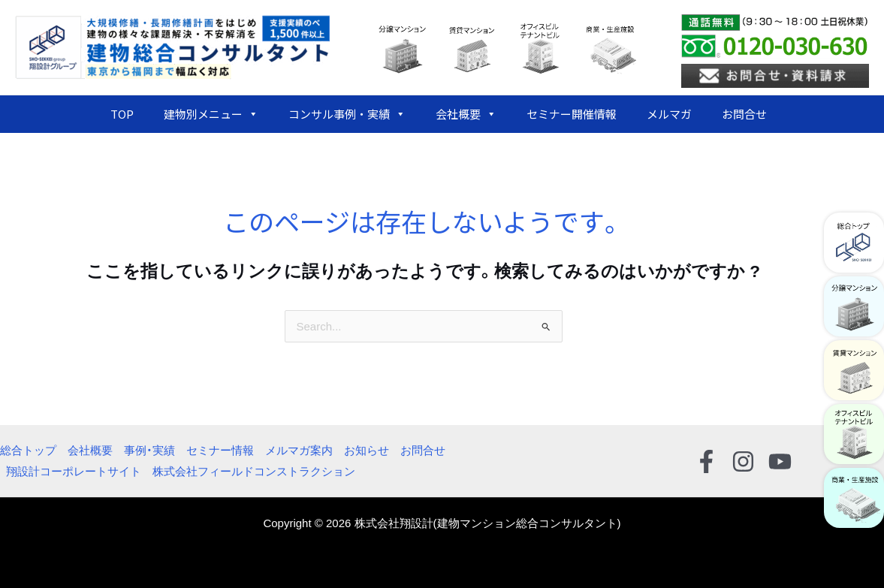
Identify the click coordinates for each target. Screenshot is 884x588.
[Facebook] (706, 461)
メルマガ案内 (299, 450)
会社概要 (466, 114)
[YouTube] (780, 461)
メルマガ (669, 114)
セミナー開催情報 (572, 114)
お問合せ (744, 114)
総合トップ (28, 450)
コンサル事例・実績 (347, 114)
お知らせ (367, 450)
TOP (122, 114)
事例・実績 (149, 450)
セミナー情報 (220, 450)
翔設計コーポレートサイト (74, 471)
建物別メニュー (211, 114)
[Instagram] (743, 461)
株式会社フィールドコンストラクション (254, 471)
